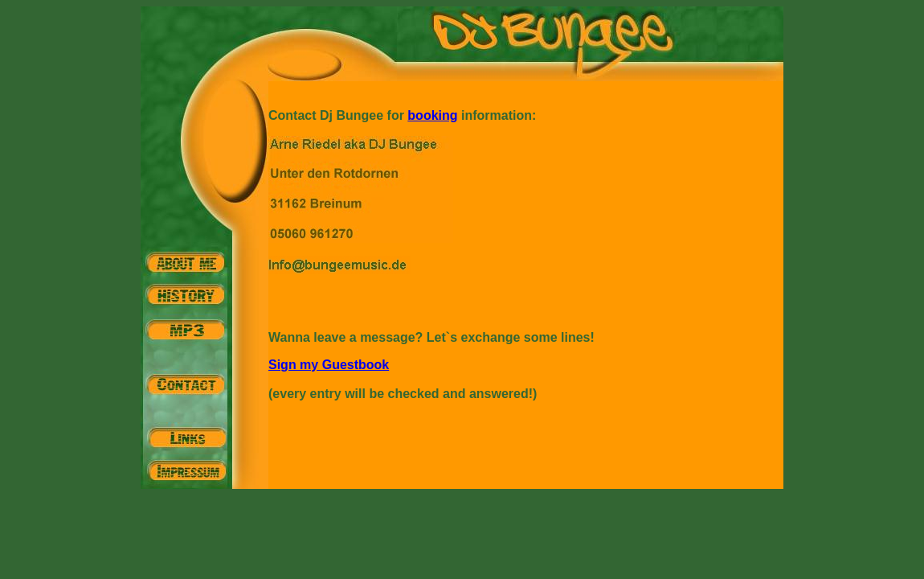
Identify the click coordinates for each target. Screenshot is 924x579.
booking (432, 115)
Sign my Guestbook (329, 365)
